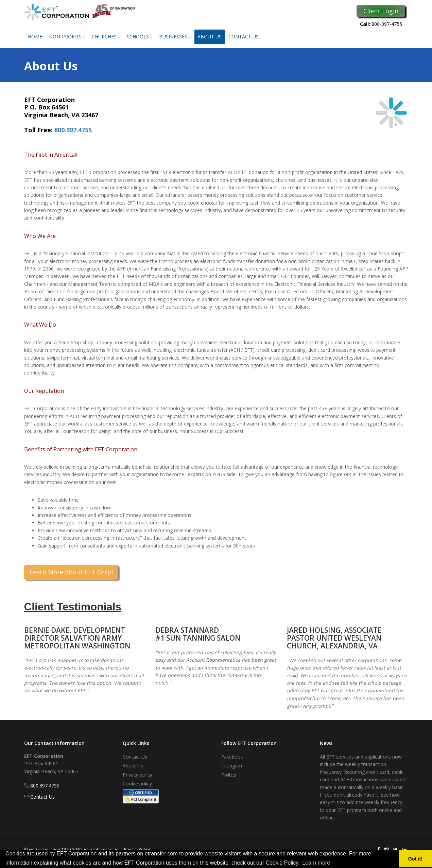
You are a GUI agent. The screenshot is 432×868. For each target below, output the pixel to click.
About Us (210, 37)
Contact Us (244, 37)
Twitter (229, 775)
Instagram (232, 766)
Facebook (232, 757)
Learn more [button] (316, 863)
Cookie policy (137, 784)
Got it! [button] (415, 859)
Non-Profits (67, 37)
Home (35, 37)
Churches (106, 37)
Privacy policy (137, 775)
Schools (140, 37)
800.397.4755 (73, 130)
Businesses (175, 37)
